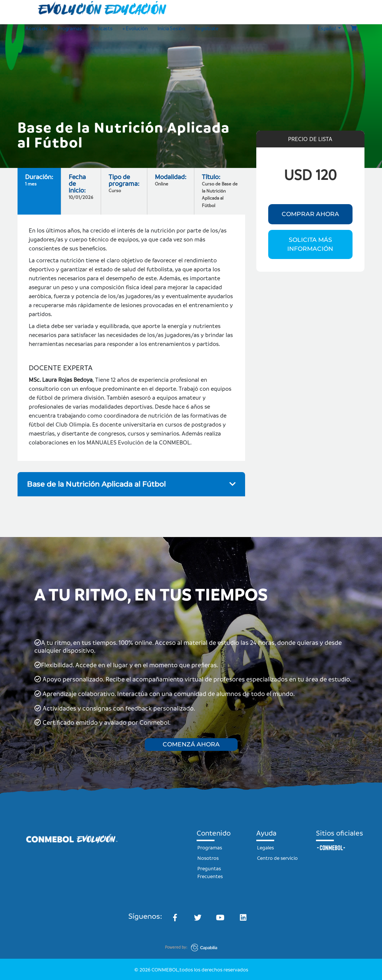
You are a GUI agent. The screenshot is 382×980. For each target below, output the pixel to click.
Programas (70, 28)
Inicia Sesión (171, 28)
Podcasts (102, 28)
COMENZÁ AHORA (191, 744)
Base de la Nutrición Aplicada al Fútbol (131, 484)
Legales (265, 847)
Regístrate (207, 28)
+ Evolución (135, 28)
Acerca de (37, 28)
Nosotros (208, 858)
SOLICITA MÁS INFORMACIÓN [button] (310, 244)
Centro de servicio (277, 858)
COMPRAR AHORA (310, 214)
